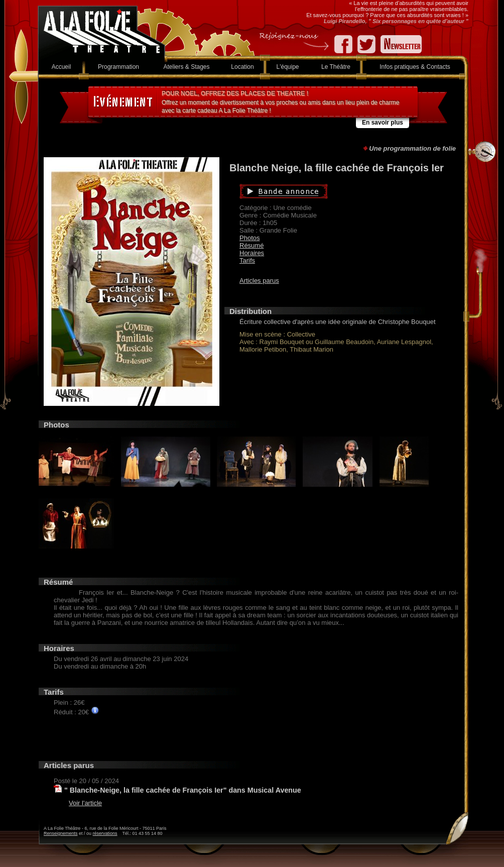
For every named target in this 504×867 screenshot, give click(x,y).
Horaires (252, 253)
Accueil (61, 67)
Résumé (251, 245)
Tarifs (247, 260)
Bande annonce (331, 191)
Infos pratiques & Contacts (415, 67)
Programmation (118, 67)
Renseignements (61, 833)
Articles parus (259, 281)
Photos (249, 238)
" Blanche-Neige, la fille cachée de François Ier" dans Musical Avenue (183, 790)
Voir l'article (85, 803)
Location (242, 67)
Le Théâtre (336, 67)
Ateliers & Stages (186, 67)
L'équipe (288, 67)
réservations (105, 833)
